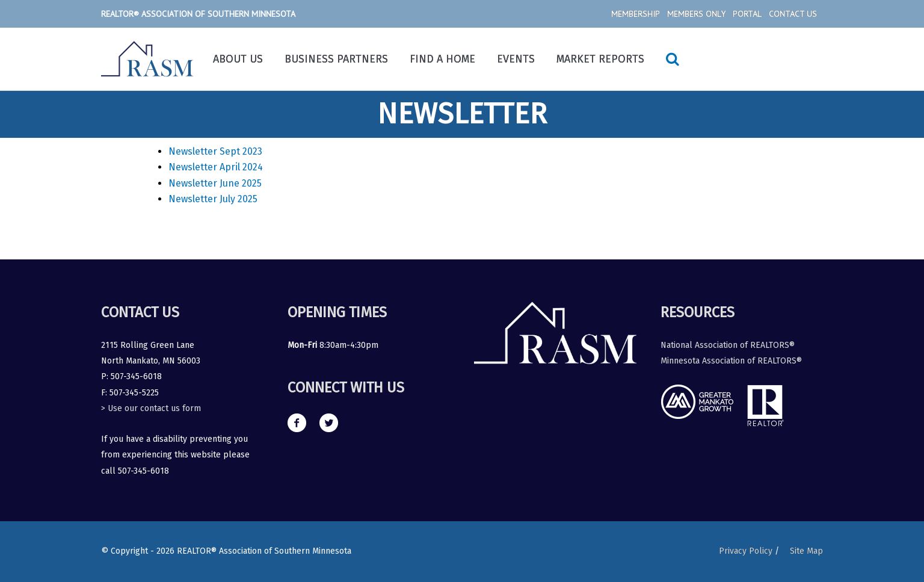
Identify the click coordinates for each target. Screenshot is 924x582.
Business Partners (336, 59)
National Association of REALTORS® (728, 345)
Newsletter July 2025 (213, 199)
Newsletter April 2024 (216, 167)
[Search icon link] (673, 59)
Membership (636, 14)
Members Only (696, 14)
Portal (747, 14)
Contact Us (793, 14)
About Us (238, 59)
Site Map (806, 551)
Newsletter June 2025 (215, 183)
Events (516, 59)
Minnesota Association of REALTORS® (731, 361)
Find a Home (442, 59)
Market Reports (600, 59)
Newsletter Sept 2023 (215, 151)
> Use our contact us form (151, 408)
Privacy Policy (746, 551)
